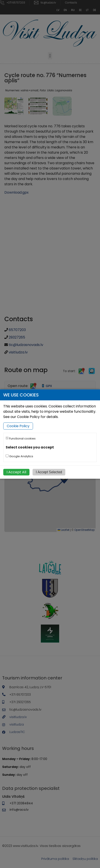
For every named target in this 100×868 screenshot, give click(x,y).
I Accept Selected (49, 472)
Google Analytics (19, 456)
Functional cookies (21, 439)
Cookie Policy (18, 426)
